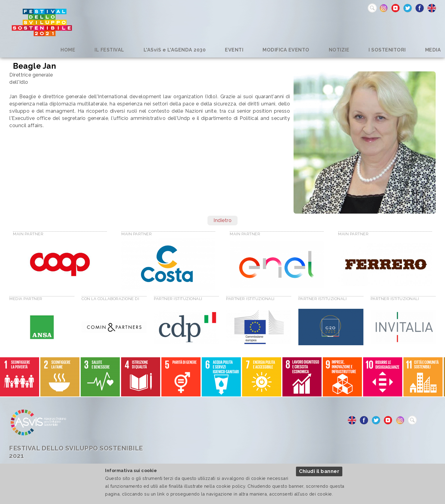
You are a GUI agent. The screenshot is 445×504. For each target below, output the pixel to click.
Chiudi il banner (319, 471)
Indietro (222, 220)
